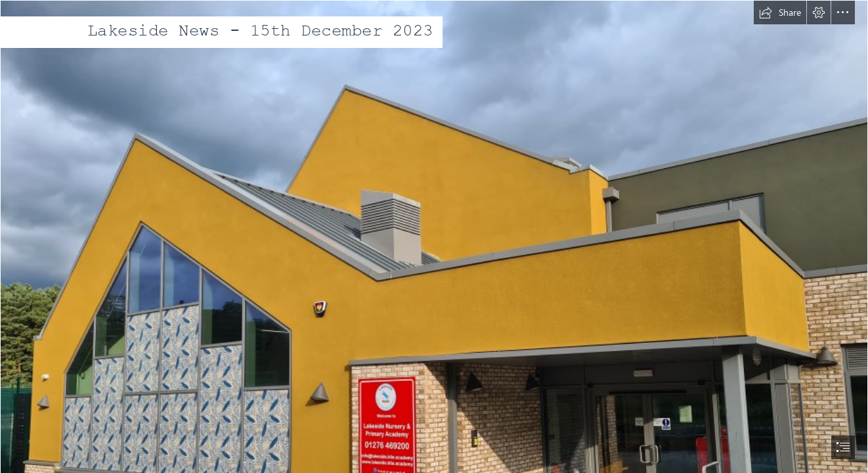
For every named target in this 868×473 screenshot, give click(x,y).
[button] (780, 12)
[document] (434, 236)
